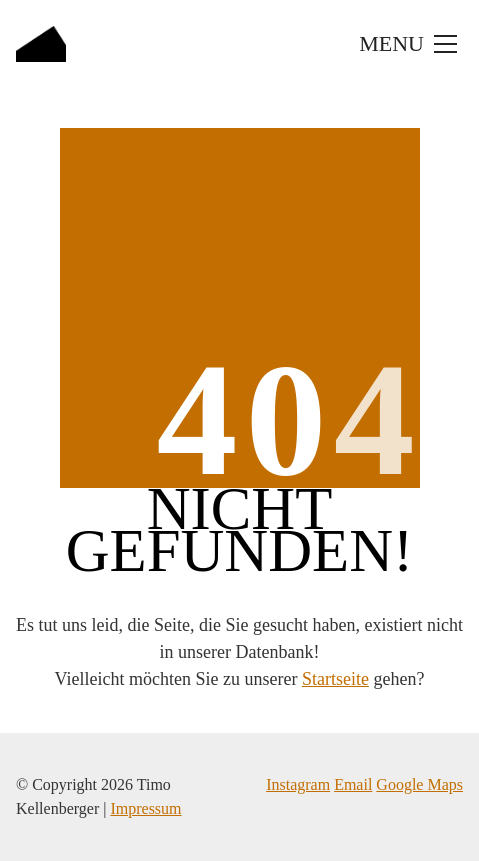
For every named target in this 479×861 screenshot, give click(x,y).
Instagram (298, 784)
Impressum (145, 808)
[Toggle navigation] (405, 44)
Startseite (335, 679)
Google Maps (419, 784)
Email (353, 784)
